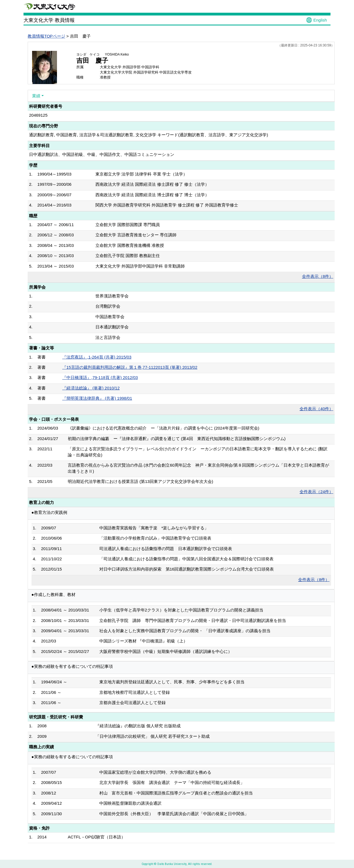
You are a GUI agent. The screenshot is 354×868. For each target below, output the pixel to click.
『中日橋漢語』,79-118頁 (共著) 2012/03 (100, 377)
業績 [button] (36, 96)
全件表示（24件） (316, 492)
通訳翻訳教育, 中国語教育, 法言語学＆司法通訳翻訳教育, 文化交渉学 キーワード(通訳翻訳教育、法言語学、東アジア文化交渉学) (149, 135)
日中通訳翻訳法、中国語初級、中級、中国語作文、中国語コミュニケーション (102, 154)
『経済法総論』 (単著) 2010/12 (91, 388)
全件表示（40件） (316, 409)
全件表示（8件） (318, 276)
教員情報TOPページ (46, 36)
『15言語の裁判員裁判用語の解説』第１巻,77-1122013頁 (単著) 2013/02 (130, 367)
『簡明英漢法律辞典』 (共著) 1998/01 (97, 398)
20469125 (38, 115)
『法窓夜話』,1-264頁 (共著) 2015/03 (97, 357)
